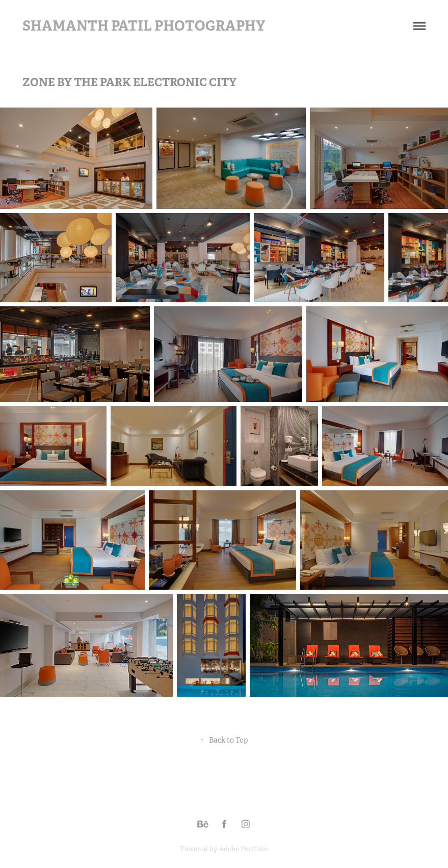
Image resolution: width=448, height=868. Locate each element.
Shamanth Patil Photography (144, 26)
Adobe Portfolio (243, 849)
